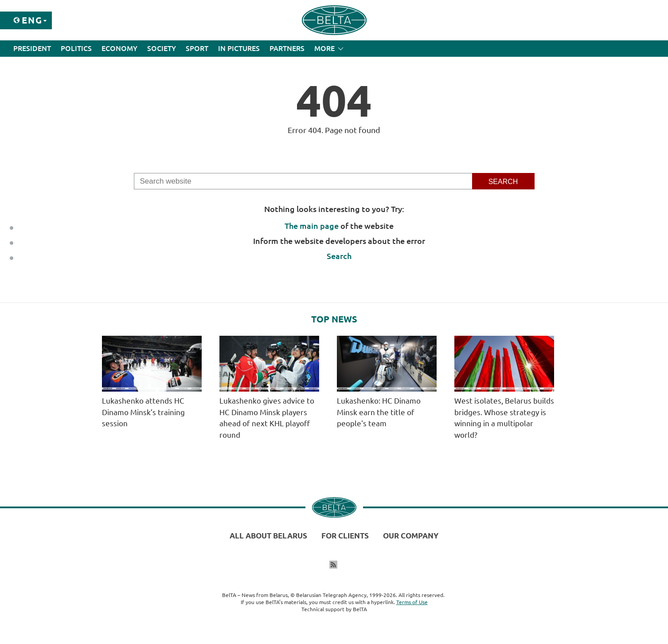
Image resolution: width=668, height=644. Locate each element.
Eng (32, 20)
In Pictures (239, 48)
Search (339, 256)
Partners (287, 48)
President (32, 48)
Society (162, 48)
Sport (197, 48)
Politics (76, 48)
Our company (411, 536)
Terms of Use (412, 602)
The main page (312, 226)
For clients (345, 536)
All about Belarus (268, 536)
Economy (119, 48)
